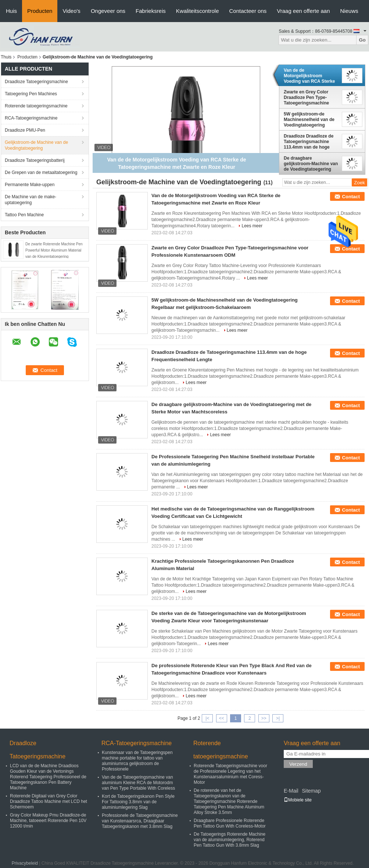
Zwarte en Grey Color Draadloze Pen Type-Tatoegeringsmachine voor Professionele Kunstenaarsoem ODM (307, 97)
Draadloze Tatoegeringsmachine (36, 82)
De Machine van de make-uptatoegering (31, 200)
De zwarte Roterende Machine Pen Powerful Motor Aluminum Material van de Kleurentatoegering (54, 250)
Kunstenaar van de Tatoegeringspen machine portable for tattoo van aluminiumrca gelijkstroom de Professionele (137, 761)
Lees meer (252, 226)
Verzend (298, 764)
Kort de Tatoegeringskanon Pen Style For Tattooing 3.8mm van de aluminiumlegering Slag (138, 802)
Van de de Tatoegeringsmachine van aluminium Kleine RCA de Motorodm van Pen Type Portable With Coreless (138, 783)
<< (222, 718)
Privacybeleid (25, 863)
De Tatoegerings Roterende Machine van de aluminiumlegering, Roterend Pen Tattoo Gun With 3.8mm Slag (230, 840)
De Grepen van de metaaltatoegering (41, 172)
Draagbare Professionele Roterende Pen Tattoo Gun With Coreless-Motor (230, 823)
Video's (71, 11)
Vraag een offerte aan (303, 11)
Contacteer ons (248, 11)
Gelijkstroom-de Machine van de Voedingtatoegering (36, 145)
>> (264, 718)
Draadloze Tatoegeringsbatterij (35, 160)
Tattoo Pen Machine (24, 215)
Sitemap (311, 791)
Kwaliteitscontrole (198, 11)
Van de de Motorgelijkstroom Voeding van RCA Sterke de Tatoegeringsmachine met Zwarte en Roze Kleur (311, 76)
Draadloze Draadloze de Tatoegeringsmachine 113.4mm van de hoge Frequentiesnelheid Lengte (309, 142)
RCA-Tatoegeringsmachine (31, 118)
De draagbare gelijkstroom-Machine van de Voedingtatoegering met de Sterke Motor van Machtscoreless (311, 164)
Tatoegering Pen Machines (31, 94)
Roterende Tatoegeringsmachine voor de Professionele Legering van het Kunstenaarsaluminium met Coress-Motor (230, 774)
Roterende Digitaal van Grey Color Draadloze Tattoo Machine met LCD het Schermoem (49, 801)
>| (278, 718)
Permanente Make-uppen (30, 185)
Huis (11, 11)
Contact (351, 197)
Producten (40, 11)
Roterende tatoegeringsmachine (36, 106)
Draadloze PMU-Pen (25, 130)
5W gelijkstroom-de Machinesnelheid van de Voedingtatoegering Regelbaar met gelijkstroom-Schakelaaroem (309, 120)
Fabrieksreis (151, 11)
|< (207, 718)
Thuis (6, 57)
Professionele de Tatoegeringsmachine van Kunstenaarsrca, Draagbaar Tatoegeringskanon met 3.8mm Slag (140, 821)
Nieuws (349, 11)
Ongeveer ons (108, 11)
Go (362, 40)
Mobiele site (298, 800)
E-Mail (291, 791)
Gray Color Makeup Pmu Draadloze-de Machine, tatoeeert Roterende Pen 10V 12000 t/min (48, 821)
